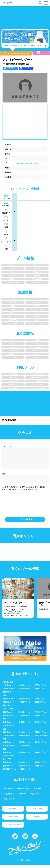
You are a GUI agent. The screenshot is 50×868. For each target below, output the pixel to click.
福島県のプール (9, 695)
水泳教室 (37, 792)
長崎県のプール (40, 766)
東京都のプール (40, 705)
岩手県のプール (40, 688)
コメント (6, 447)
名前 (3, 477)
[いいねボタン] (39, 52)
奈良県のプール (25, 739)
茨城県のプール (9, 702)
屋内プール (35, 797)
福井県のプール (9, 719)
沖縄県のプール (25, 772)
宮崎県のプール (40, 769)
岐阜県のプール (9, 725)
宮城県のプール (9, 692)
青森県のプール (25, 688)
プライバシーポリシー (13, 828)
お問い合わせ (13, 820)
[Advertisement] (25, 16)
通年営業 (22, 797)
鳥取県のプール (9, 745)
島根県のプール (25, 745)
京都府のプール (25, 735)
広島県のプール (9, 749)
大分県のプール (25, 769)
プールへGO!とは (13, 812)
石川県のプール (40, 715)
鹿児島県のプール (10, 772)
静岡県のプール (25, 725)
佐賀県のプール (25, 766)
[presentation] (25, 506)
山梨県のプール (25, 719)
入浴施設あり (9, 797)
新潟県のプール (9, 715)
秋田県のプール (25, 692)
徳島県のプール (9, 756)
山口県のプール (25, 749)
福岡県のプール (9, 766)
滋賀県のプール (9, 735)
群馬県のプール (40, 702)
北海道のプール (9, 688)
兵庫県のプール (9, 739)
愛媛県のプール (40, 756)
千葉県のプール (25, 705)
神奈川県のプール (10, 709)
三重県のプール (9, 729)
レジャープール (23, 792)
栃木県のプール (25, 702)
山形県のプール (40, 692)
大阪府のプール (40, 735)
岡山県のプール (40, 745)
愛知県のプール (40, 725)
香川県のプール (25, 756)
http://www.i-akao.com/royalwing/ (28, 163)
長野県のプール (40, 719)
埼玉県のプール (9, 705)
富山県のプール (25, 715)
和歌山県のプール (41, 739)
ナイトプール (9, 802)
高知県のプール (9, 759)
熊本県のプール (9, 769)
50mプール (8, 792)
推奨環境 (37, 820)
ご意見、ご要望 (37, 812)
